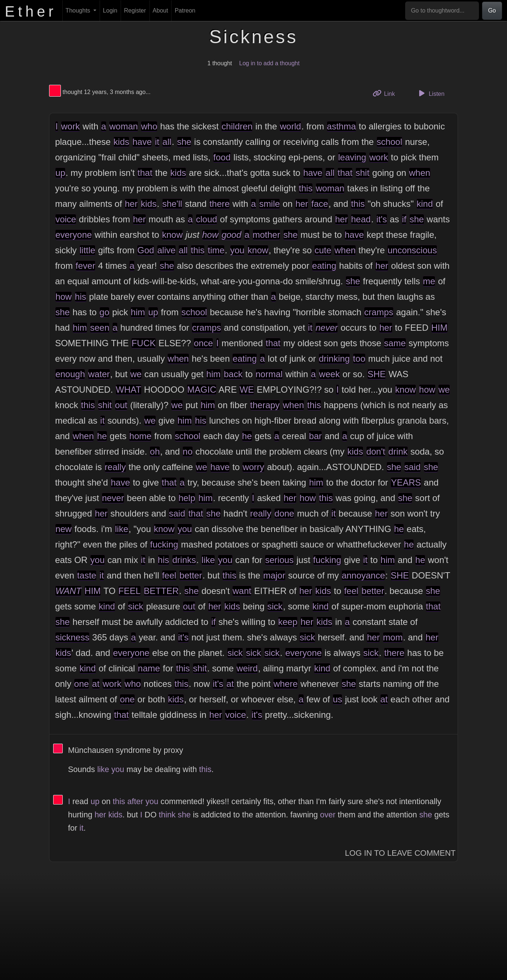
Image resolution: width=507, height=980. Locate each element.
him (138, 312)
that (145, 173)
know (172, 235)
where (285, 684)
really (115, 467)
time (216, 250)
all (167, 142)
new (63, 529)
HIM (439, 328)
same (395, 343)
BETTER (161, 591)
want (242, 591)
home (140, 436)
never (327, 328)
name (149, 668)
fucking (164, 544)
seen (100, 328)
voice (66, 219)
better (191, 575)
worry (253, 467)
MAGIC (202, 390)
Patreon (185, 11)
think (167, 815)
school (389, 142)
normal (269, 374)
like (121, 529)
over (328, 815)
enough (70, 374)
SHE (377, 374)
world (290, 126)
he (102, 436)
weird (247, 668)
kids (122, 142)
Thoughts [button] (79, 11)
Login (110, 11)
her (131, 204)
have (142, 142)
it (157, 142)
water (99, 374)
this (306, 188)
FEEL (130, 591)
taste (87, 575)
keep (288, 622)
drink (398, 451)
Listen (431, 93)
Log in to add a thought (269, 63)
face (320, 204)
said (413, 467)
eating (324, 266)
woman (123, 126)
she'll (172, 204)
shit (363, 173)
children (237, 126)
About (161, 11)
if (404, 219)
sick (136, 606)
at (96, 684)
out (121, 405)
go (105, 312)
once (203, 343)
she (184, 142)
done (284, 513)
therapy (265, 405)
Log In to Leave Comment (400, 853)
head (361, 219)
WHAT (129, 390)
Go (492, 11)
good (231, 235)
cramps (379, 312)
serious (279, 560)
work (71, 126)
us (337, 699)
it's (382, 219)
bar (315, 436)
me (429, 281)
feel (169, 575)
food (222, 157)
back (233, 374)
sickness (72, 637)
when (420, 173)
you (237, 250)
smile (269, 204)
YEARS (406, 482)
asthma (342, 126)
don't (376, 451)
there (220, 204)
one (82, 684)
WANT (68, 591)
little (88, 250)
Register (135, 11)
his (81, 297)
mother (267, 235)
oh (155, 451)
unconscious (412, 250)
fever (85, 266)
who (149, 126)
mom (393, 637)
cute (323, 250)
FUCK (143, 343)
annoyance (363, 575)
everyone (74, 235)
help (187, 498)
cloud (206, 219)
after (135, 801)
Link (387, 93)
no (188, 451)
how (210, 235)
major (274, 575)
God (146, 250)
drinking (334, 359)
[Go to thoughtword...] (442, 11)
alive (166, 250)
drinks (184, 560)
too (359, 359)
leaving (352, 157)
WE (247, 390)
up (60, 173)
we (136, 374)
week (330, 374)
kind (425, 204)
